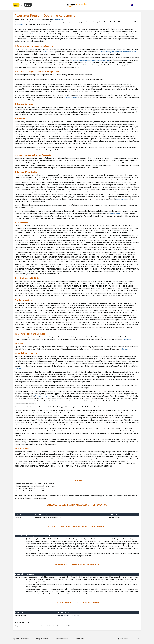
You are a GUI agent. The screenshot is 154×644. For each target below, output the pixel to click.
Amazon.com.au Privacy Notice (68, 615)
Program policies (42, 639)
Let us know (73, 626)
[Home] (77, 5)
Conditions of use (62, 639)
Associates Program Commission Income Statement (118, 52)
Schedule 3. (126, 349)
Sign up (28, 5)
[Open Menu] (138, 5)
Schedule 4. (19, 368)
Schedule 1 (20, 24)
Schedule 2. (127, 339)
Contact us (80, 639)
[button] (133, 5)
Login (16, 5)
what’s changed (58, 19)
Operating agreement (21, 639)
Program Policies (38, 34)
